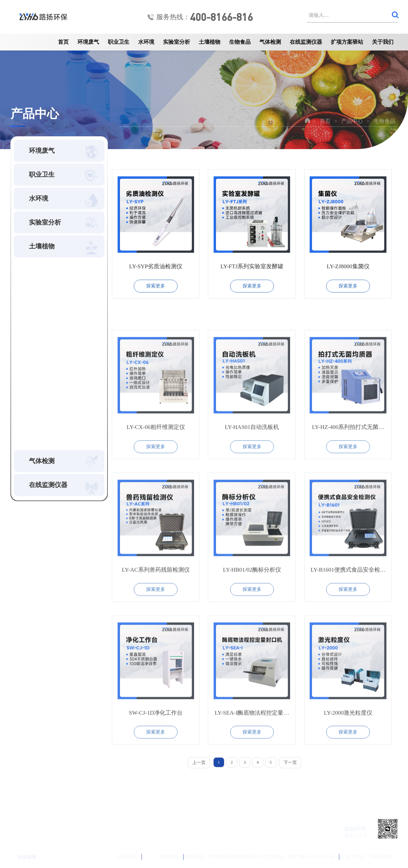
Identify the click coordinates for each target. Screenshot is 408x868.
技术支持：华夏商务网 (369, 857)
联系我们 (119, 857)
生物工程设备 (43, 404)
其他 (32, 433)
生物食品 (240, 42)
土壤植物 (210, 42)
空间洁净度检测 (46, 291)
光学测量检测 (43, 305)
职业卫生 (119, 42)
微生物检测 (40, 376)
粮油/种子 (38, 390)
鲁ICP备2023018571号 (311, 857)
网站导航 (163, 857)
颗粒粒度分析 (43, 334)
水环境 (146, 42)
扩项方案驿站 (347, 42)
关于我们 (383, 42)
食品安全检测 (43, 348)
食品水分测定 (43, 362)
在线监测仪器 (306, 42)
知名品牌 (38, 419)
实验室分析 (177, 42)
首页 (63, 42)
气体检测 (270, 42)
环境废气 (88, 42)
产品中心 (352, 121)
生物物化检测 (43, 320)
